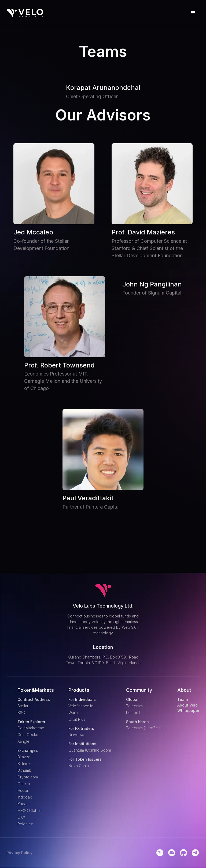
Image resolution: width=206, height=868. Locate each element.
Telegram (134, 706)
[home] (25, 13)
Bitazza (24, 757)
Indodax (25, 797)
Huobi (23, 790)
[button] (193, 13)
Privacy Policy (19, 853)
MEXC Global (29, 810)
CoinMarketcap (31, 728)
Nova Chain (79, 766)
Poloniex (25, 824)
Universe (76, 735)
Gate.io (24, 784)
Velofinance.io (81, 706)
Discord (133, 713)
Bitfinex (24, 764)
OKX (21, 817)
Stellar (23, 706)
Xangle (23, 741)
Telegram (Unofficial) (144, 728)
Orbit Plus (77, 719)
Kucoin (23, 804)
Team (183, 700)
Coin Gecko (28, 735)
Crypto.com (28, 777)
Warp (73, 713)
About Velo (187, 705)
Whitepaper (188, 711)
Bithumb (24, 770)
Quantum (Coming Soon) (90, 750)
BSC (21, 713)
